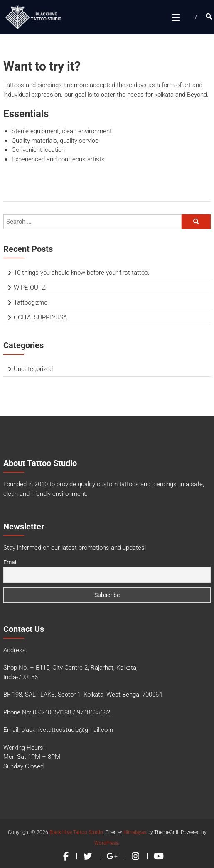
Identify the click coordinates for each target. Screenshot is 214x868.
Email (10, 562)
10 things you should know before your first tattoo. (82, 273)
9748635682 (93, 712)
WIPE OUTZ (30, 288)
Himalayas (135, 832)
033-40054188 (52, 712)
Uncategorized (33, 369)
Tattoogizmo (31, 302)
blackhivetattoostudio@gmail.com (67, 730)
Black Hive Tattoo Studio (76, 832)
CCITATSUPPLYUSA (40, 317)
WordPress (106, 843)
